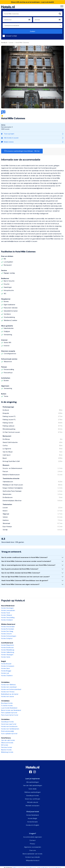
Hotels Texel (6, 613)
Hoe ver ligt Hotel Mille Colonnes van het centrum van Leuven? (26, 577)
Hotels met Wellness (8, 685)
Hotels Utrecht (6, 634)
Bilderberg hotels (7, 752)
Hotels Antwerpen (8, 666)
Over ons (33, 850)
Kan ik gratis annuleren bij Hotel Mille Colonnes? (20, 569)
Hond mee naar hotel (9, 724)
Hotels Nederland (32, 815)
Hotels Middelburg (8, 650)
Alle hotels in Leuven (10, 138)
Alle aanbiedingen (33, 782)
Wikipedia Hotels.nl (33, 860)
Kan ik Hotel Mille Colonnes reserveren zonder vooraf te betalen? (26, 561)
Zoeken (32, 31)
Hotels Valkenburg (8, 652)
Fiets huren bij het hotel (10, 715)
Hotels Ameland (7, 620)
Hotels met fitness (8, 692)
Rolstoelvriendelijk (8, 731)
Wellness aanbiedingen (32, 792)
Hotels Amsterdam (8, 627)
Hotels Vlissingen (7, 655)
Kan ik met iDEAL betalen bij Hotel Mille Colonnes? (21, 573)
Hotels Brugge (6, 671)
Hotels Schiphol (7, 638)
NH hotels (5, 745)
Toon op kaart (8, 134)
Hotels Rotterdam (8, 629)
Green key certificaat (32, 799)
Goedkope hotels (7, 722)
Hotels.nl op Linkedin (33, 857)
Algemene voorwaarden (33, 847)
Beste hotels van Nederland (11, 710)
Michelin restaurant (32, 806)
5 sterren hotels (7, 706)
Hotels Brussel (6, 664)
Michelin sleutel (33, 802)
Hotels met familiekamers (10, 729)
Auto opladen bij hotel (9, 734)
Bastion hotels (6, 750)
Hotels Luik (5, 673)
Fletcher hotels (7, 747)
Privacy (33, 844)
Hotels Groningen (7, 608)
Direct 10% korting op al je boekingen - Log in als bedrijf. (33, 2)
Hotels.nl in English (33, 825)
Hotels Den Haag (7, 631)
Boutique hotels (7, 703)
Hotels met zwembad (9, 687)
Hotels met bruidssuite (9, 726)
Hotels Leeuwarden (8, 610)
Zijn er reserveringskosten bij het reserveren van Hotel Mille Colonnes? (28, 565)
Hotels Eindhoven (7, 647)
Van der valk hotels (8, 740)
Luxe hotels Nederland (9, 708)
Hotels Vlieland (7, 615)
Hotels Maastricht (8, 645)
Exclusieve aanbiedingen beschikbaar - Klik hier (22, 151)
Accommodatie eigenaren (33, 837)
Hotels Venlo (6, 657)
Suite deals (33, 789)
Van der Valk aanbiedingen (33, 785)
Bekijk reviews (7, 142)
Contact (33, 840)
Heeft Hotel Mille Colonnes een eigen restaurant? (20, 584)
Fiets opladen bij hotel (9, 713)
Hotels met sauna (7, 696)
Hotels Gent (6, 668)
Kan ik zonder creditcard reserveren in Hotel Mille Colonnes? (25, 557)
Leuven (11, 43)
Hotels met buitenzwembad (11, 689)
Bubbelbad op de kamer (10, 694)
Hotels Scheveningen (9, 636)
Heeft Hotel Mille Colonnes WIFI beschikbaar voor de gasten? (25, 580)
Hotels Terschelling (8, 617)
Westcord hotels (7, 743)
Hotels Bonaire (32, 822)
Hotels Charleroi (7, 676)
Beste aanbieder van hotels (32, 854)
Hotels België (32, 818)
